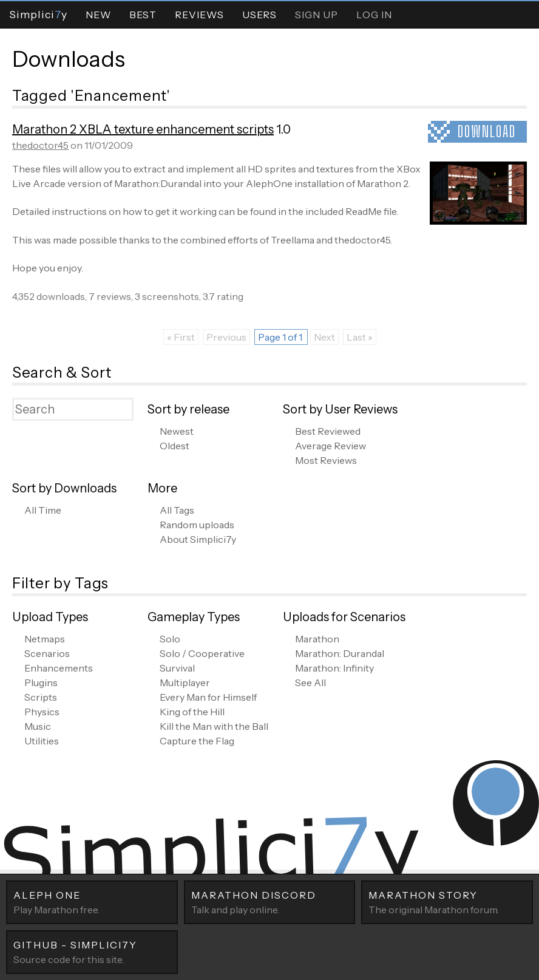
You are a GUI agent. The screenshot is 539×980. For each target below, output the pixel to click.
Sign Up (317, 15)
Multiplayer (185, 682)
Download (487, 131)
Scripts (41, 697)
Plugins (41, 682)
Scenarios (47, 653)
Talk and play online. (270, 902)
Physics (42, 712)
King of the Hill (192, 712)
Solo (170, 639)
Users (259, 15)
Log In (374, 15)
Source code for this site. (92, 951)
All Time (43, 510)
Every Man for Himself (208, 697)
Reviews (199, 15)
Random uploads (197, 525)
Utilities (42, 741)
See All (310, 682)
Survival (177, 668)
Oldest (175, 446)
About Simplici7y (198, 539)
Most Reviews (326, 460)
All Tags (177, 510)
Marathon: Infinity (334, 668)
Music (38, 726)
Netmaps (45, 639)
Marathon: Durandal (340, 653)
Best (143, 15)
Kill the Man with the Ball (214, 726)
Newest (177, 431)
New (98, 15)
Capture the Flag (197, 741)
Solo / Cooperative (202, 653)
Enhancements (59, 668)
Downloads (69, 59)
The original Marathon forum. (447, 902)
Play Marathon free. (92, 902)
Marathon (317, 639)
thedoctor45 (40, 145)
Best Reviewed (328, 431)
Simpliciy (38, 14)
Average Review (331, 446)
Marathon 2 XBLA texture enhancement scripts (143, 129)
